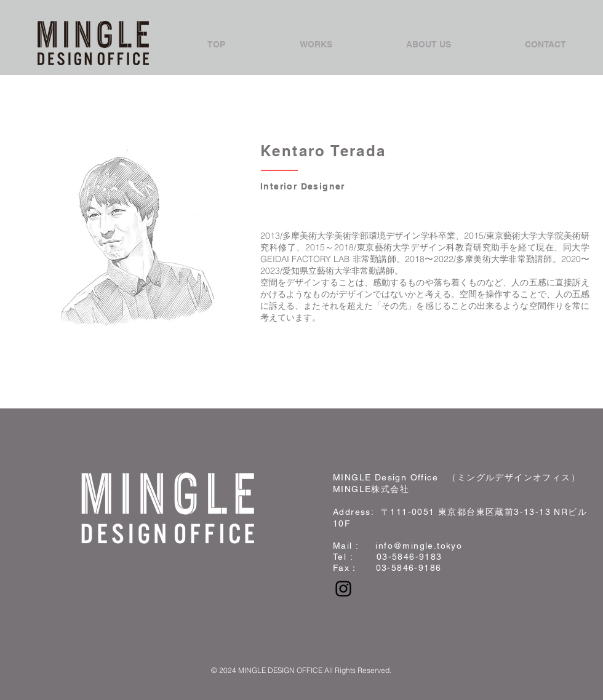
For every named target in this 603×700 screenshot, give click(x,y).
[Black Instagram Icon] (343, 589)
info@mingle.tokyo (419, 546)
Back (48, 341)
